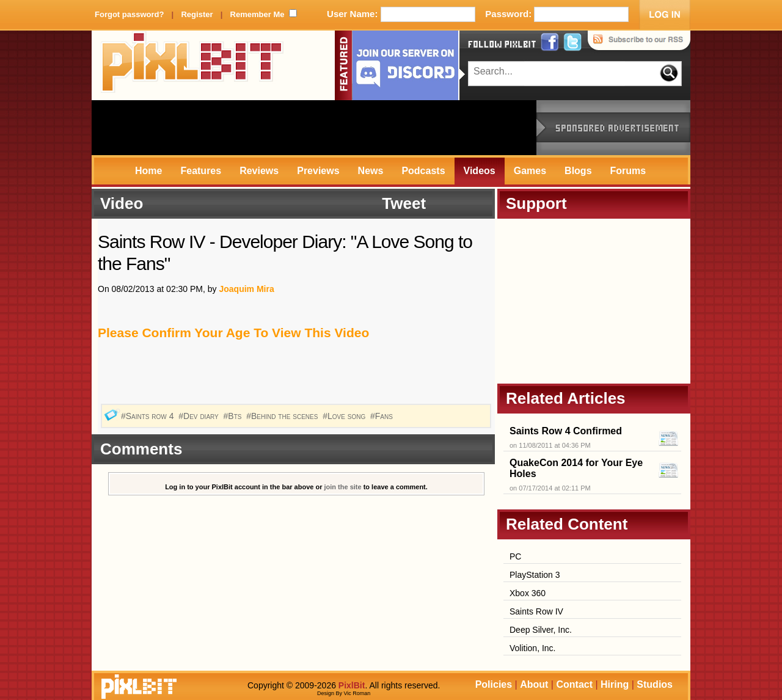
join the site (343, 487)
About (534, 684)
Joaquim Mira (246, 289)
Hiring (615, 684)
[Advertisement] (314, 128)
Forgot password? (129, 14)
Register (197, 14)
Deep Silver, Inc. (541, 630)
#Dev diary (199, 416)
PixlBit (192, 65)
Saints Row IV (536, 611)
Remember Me (258, 14)
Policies (494, 684)
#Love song (345, 416)
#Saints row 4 (148, 416)
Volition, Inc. (533, 648)
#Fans (383, 416)
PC (515, 556)
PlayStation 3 (535, 575)
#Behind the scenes (283, 416)
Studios (655, 684)
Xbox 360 (528, 593)
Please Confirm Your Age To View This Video (233, 333)
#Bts (234, 416)
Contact (574, 684)
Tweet (404, 203)
